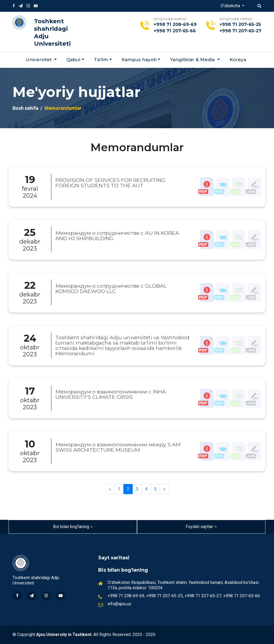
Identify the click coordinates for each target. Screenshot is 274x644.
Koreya (238, 60)
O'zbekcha (231, 6)
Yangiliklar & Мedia (193, 60)
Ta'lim (101, 60)
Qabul (73, 60)
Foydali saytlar (201, 527)
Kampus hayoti (139, 60)
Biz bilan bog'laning (73, 527)
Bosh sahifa (25, 108)
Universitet (39, 60)
